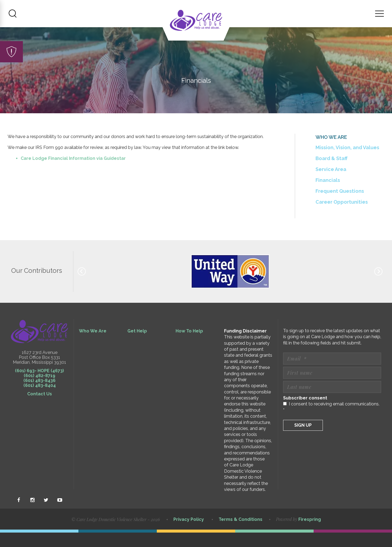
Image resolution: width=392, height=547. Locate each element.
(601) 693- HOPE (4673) (39, 385)
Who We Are (93, 345)
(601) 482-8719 (39, 390)
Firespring (310, 534)
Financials (328, 195)
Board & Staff (332, 173)
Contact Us (40, 408)
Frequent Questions (340, 205)
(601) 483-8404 (40, 400)
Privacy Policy (189, 534)
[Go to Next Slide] (378, 286)
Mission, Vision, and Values (347, 162)
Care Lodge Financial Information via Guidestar (73, 173)
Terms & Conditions (241, 534)
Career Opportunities (342, 216)
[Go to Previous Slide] (82, 286)
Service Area (331, 184)
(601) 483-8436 (39, 395)
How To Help (189, 345)
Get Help (137, 345)
